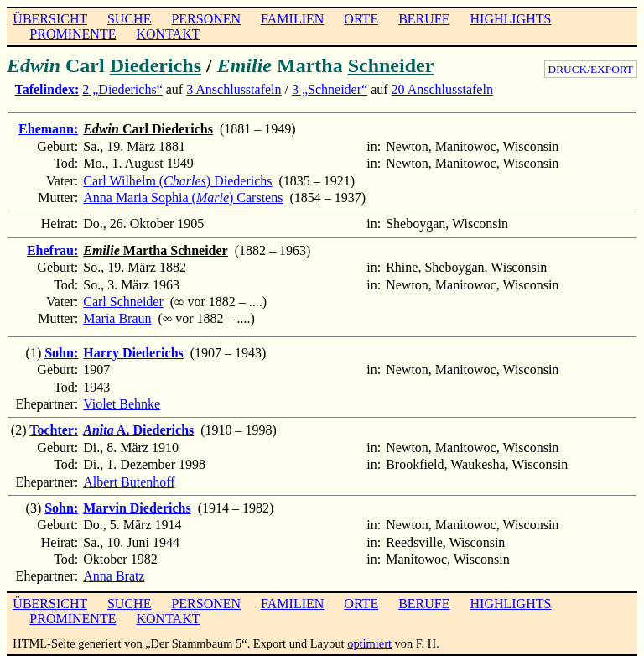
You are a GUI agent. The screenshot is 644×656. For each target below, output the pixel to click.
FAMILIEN (292, 19)
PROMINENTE (73, 34)
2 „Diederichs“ (122, 89)
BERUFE (424, 19)
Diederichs (156, 65)
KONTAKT (168, 34)
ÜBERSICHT (50, 19)
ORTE (361, 19)
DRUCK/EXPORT (591, 69)
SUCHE (129, 19)
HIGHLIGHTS (511, 19)
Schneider (391, 65)
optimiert (369, 643)
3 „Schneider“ (330, 89)
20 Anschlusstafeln (442, 89)
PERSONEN (206, 19)
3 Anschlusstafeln (234, 89)
